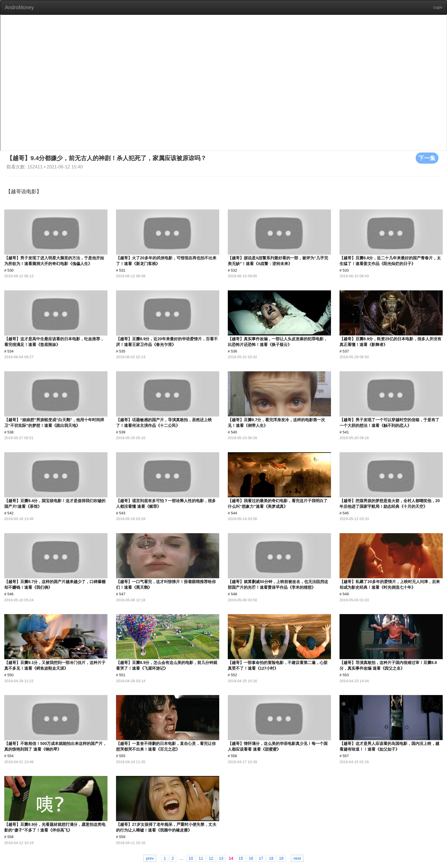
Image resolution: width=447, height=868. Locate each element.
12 (211, 858)
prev (150, 858)
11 (201, 858)
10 (191, 858)
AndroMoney (19, 7)
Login (438, 7)
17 (261, 858)
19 (281, 858)
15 (241, 858)
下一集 (427, 158)
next (297, 858)
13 (221, 858)
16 (251, 858)
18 (271, 858)
